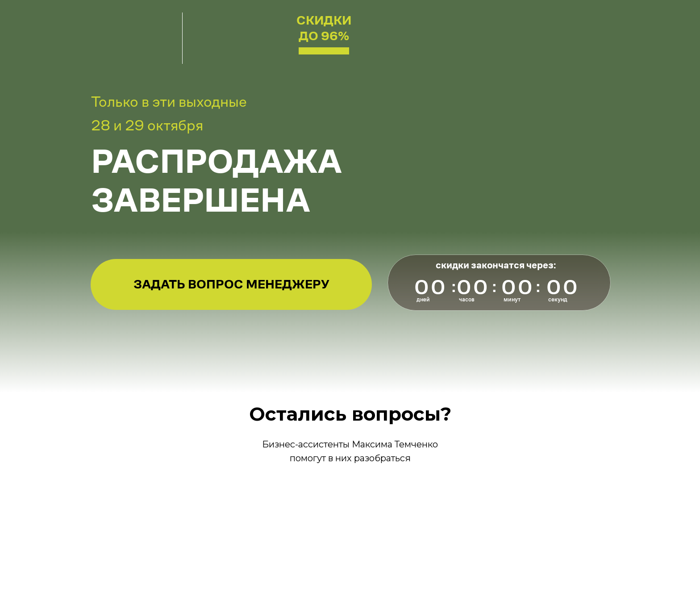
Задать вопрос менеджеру (231, 284)
